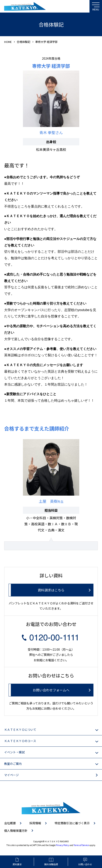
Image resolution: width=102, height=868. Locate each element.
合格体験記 (23, 42)
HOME (8, 42)
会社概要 (10, 823)
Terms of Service (81, 845)
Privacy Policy (62, 845)
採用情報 (35, 823)
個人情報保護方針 (16, 831)
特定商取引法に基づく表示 (72, 823)
